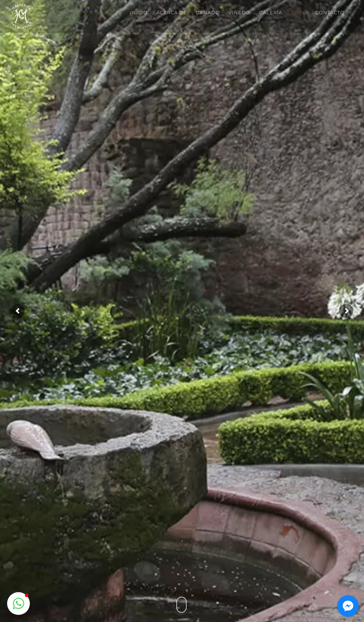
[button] (18, 604)
